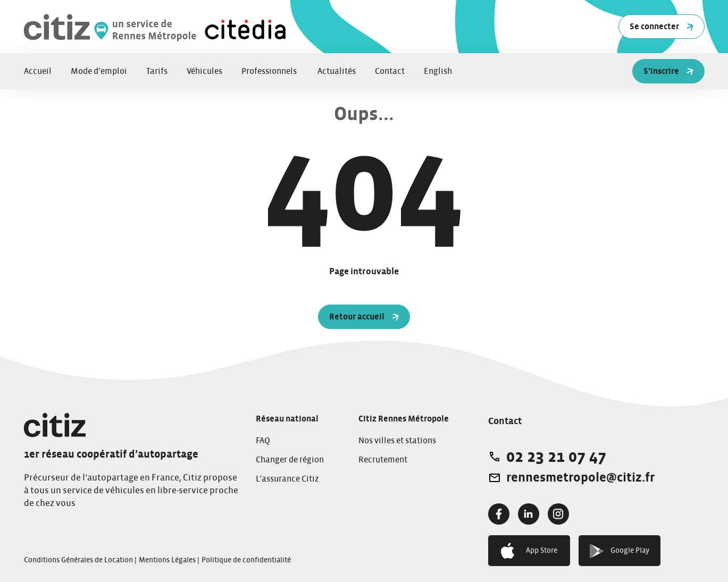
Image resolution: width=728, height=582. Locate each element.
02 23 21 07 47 (556, 457)
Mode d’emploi (99, 71)
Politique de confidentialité (246, 560)
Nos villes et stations (397, 441)
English (438, 71)
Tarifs (157, 71)
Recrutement (383, 460)
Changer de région (290, 460)
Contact (390, 71)
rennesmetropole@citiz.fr (580, 478)
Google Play (620, 551)
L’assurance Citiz (287, 479)
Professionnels (270, 71)
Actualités (337, 71)
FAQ (263, 441)
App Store (529, 551)
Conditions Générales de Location (78, 560)
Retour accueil (364, 317)
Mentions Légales (167, 560)
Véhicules (204, 71)
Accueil (38, 71)
